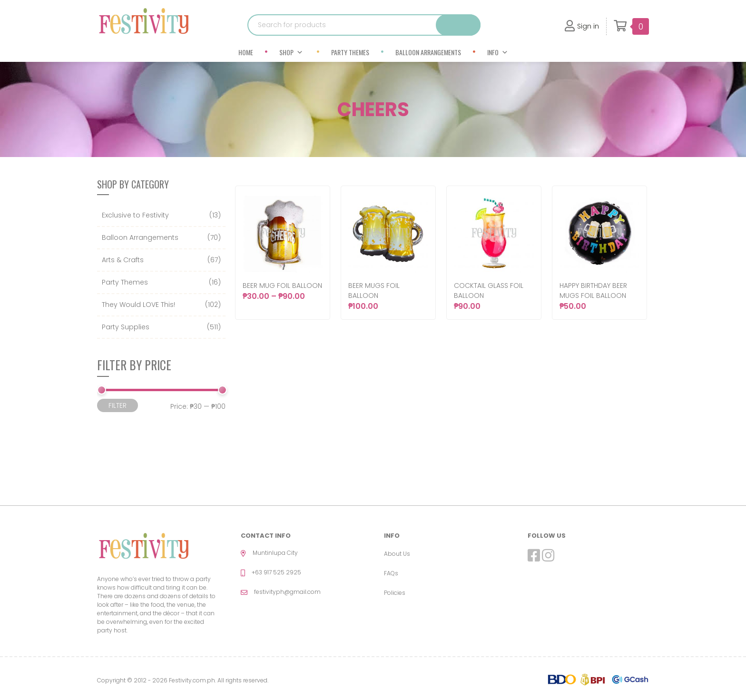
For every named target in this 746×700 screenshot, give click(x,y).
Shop (291, 52)
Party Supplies (126, 327)
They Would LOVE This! (138, 305)
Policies (395, 593)
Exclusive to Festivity (135, 215)
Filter (118, 405)
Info (498, 52)
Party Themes (350, 52)
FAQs (391, 573)
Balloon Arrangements (428, 52)
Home (246, 52)
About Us (397, 554)
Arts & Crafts (123, 260)
